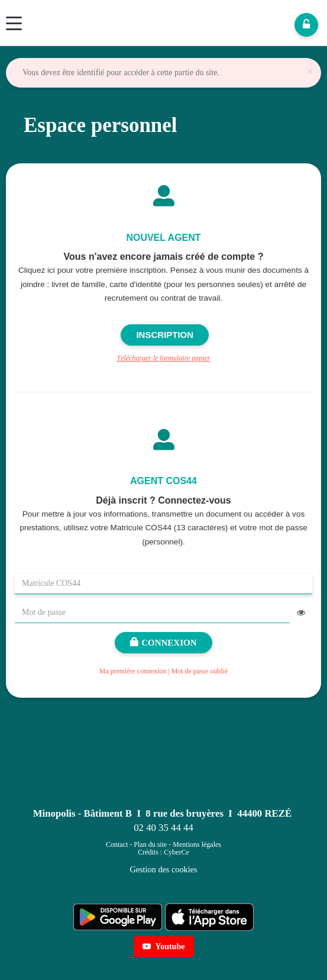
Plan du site (150, 844)
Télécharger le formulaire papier (163, 358)
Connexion (163, 643)
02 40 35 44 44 (163, 828)
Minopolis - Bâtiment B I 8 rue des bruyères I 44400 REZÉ (162, 813)
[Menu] (14, 23)
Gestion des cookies (163, 869)
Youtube (164, 947)
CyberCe (177, 852)
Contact (117, 844)
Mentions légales (197, 844)
